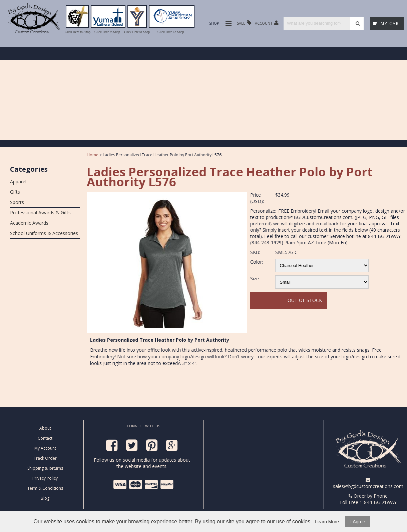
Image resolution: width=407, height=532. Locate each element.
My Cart (387, 23)
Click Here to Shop (78, 32)
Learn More (327, 522)
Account (267, 23)
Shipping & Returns (45, 468)
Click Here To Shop (171, 32)
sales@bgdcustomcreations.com (368, 483)
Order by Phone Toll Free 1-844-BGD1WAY (368, 499)
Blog (45, 498)
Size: (255, 278)
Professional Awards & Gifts (40, 212)
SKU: (255, 252)
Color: (257, 262)
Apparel (18, 181)
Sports (17, 202)
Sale (244, 23)
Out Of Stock (305, 300)
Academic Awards (29, 223)
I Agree (358, 522)
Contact (45, 438)
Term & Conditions (45, 488)
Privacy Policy (45, 478)
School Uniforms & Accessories (44, 233)
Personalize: (263, 211)
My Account (45, 448)
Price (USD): (257, 198)
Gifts (15, 192)
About (45, 428)
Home (93, 155)
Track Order (45, 458)
